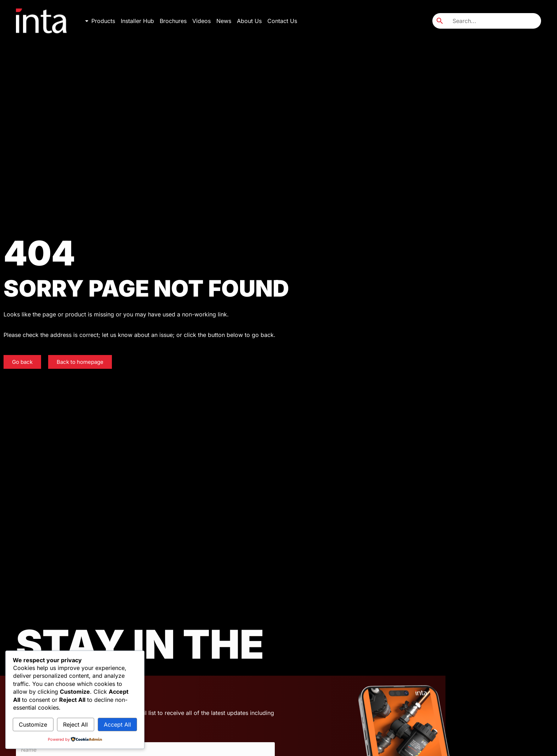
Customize (33, 724)
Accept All (117, 724)
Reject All (75, 724)
